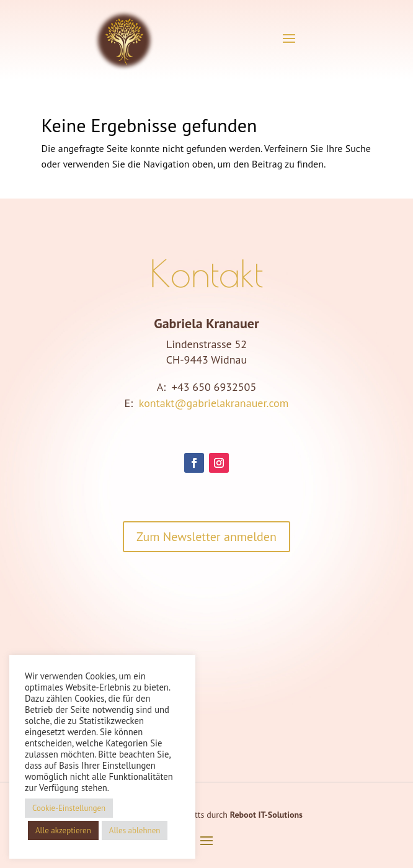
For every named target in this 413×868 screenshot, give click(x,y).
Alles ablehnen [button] (135, 830)
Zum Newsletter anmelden (206, 537)
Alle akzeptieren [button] (63, 830)
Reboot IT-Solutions (266, 815)
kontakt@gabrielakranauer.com (214, 403)
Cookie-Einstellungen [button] (69, 808)
